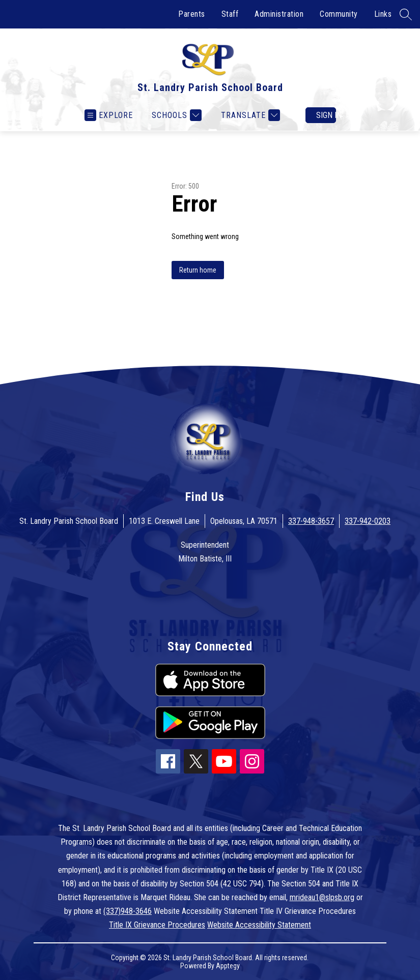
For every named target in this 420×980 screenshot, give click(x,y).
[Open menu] (109, 115)
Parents (192, 14)
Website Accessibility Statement (259, 925)
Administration (279, 14)
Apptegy (228, 966)
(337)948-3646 (128, 911)
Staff (230, 14)
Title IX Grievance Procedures (157, 925)
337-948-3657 (311, 521)
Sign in (326, 115)
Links (383, 14)
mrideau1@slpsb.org (322, 897)
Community (339, 14)
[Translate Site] (249, 115)
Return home (198, 270)
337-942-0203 (368, 521)
